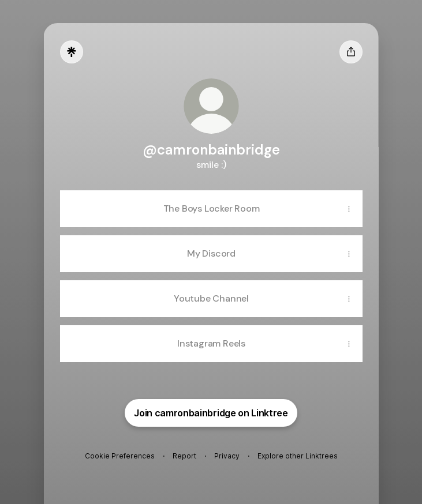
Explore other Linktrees (298, 456)
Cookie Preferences (120, 456)
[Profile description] (211, 164)
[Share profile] (351, 52)
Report (184, 456)
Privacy (227, 456)
